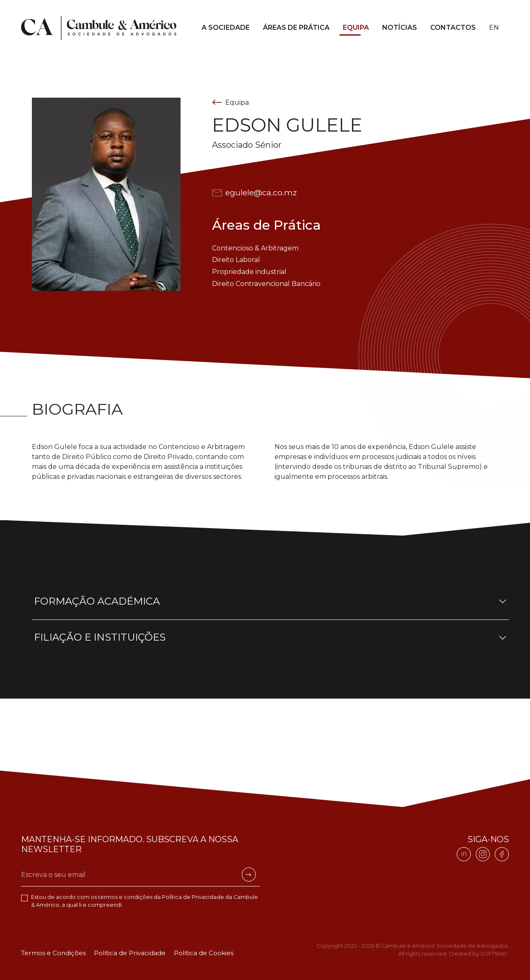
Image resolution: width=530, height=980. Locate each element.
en (494, 28)
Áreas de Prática (296, 28)
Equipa (356, 28)
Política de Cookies (204, 953)
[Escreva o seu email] (130, 875)
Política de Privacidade (193, 897)
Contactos (453, 28)
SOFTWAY (494, 954)
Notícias (400, 28)
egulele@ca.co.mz (254, 193)
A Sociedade (226, 28)
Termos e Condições (53, 953)
